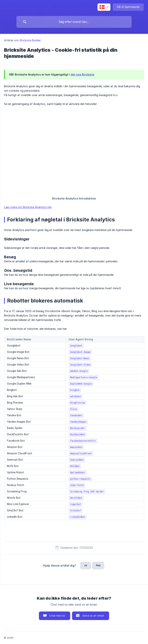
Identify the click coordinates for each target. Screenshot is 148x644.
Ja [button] (86, 565)
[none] (104, 7)
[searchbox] (74, 22)
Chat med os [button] (57, 616)
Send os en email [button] (93, 616)
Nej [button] (98, 565)
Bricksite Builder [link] (30, 40)
